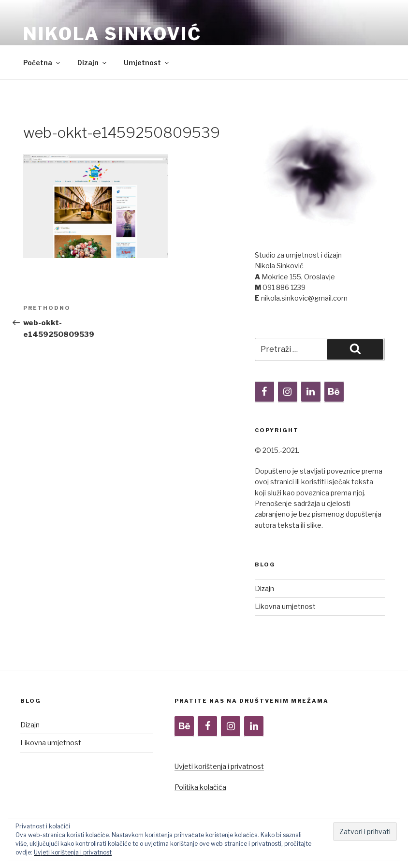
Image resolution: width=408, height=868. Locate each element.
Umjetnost (147, 63)
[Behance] (334, 392)
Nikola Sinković (112, 34)
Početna (42, 63)
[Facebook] (264, 392)
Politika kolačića (200, 787)
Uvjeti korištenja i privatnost (219, 766)
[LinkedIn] (311, 392)
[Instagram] (288, 392)
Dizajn (93, 63)
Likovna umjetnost (285, 606)
